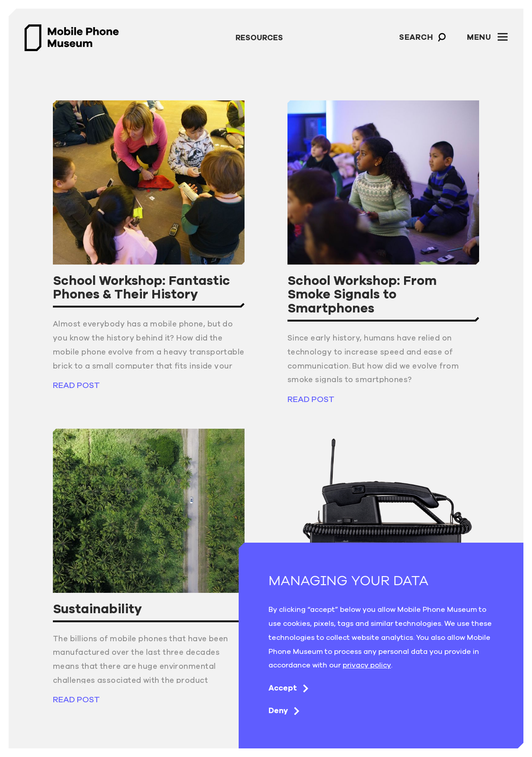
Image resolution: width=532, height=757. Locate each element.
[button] (442, 37)
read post (76, 385)
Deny (285, 710)
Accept (290, 688)
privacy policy (367, 665)
